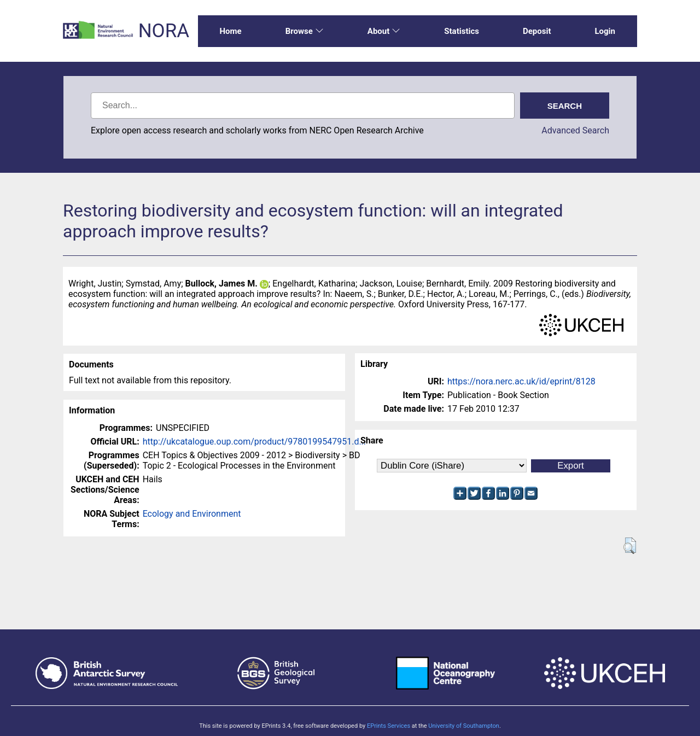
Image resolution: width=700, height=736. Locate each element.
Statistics (462, 31)
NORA (164, 31)
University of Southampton (464, 726)
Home (231, 31)
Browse (305, 31)
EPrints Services (389, 726)
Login (605, 31)
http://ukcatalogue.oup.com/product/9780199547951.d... (254, 442)
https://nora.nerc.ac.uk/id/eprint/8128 (521, 381)
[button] (630, 546)
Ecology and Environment (192, 514)
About (384, 31)
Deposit (537, 31)
